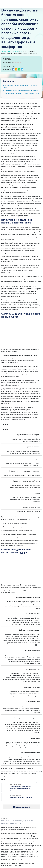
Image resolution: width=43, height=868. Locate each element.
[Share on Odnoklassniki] (16, 69)
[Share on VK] (13, 69)
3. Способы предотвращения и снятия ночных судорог (21, 93)
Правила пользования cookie (11, 821)
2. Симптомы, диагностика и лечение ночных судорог (21, 90)
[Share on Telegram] (22, 69)
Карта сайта (5, 819)
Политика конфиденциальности (22, 819)
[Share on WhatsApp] (19, 69)
